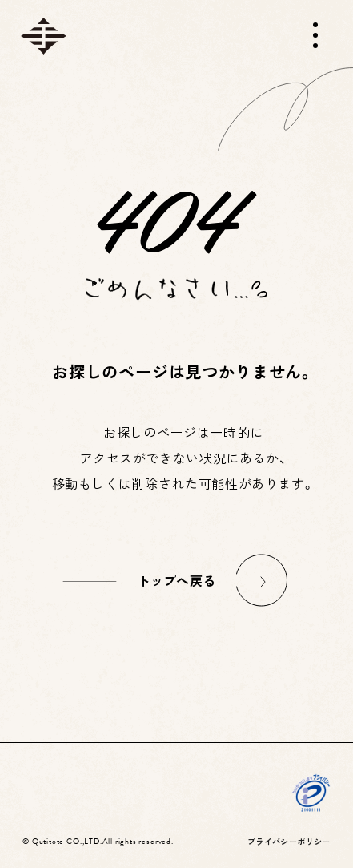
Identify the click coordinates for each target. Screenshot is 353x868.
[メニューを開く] (315, 35)
